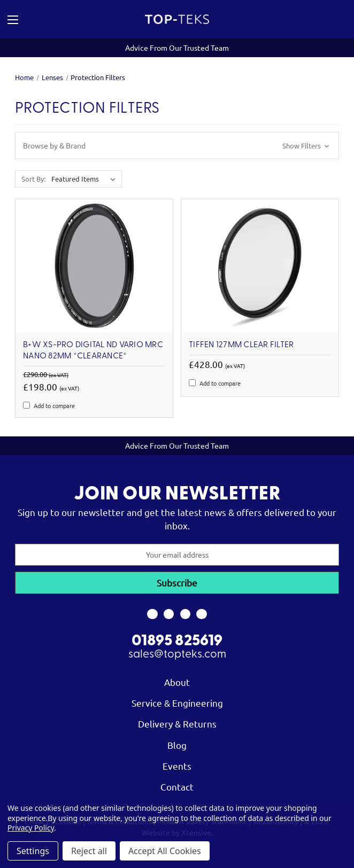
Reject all (89, 851)
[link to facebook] (152, 614)
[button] (177, 146)
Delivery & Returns (177, 724)
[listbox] (86, 179)
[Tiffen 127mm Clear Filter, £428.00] (260, 266)
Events (177, 766)
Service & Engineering (177, 703)
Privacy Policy (31, 828)
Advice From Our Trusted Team (177, 48)
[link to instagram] (169, 614)
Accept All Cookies (165, 851)
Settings (33, 851)
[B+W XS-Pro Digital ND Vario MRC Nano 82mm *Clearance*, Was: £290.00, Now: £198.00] (94, 266)
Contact (177, 787)
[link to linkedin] (202, 614)
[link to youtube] (185, 614)
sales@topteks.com (177, 655)
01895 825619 (177, 642)
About (177, 682)
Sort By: (33, 179)
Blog (177, 745)
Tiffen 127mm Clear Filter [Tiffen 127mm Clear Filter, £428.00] (241, 345)
